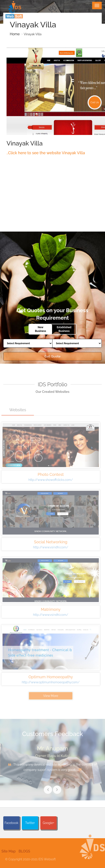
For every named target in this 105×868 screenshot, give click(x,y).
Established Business (64, 329)
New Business (41, 329)
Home (15, 34)
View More (49, 696)
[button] (92, 852)
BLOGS (23, 851)
